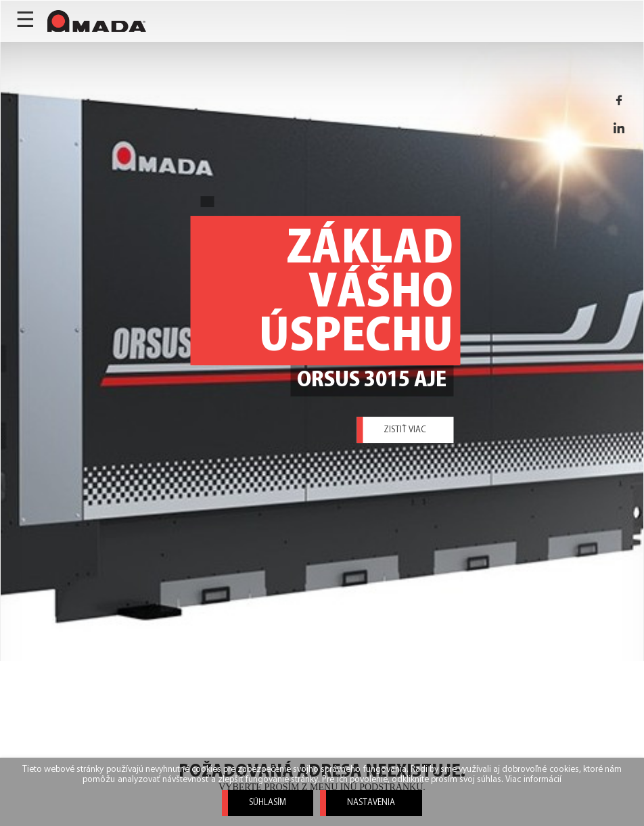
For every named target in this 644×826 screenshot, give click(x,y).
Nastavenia (371, 803)
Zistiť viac (405, 430)
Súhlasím (268, 803)
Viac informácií (533, 780)
